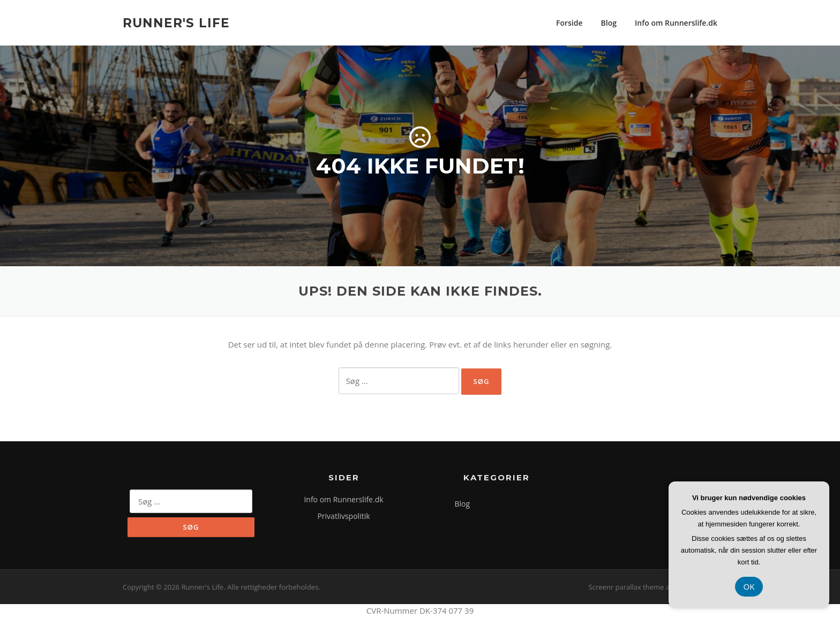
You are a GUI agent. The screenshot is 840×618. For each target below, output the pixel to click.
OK (749, 586)
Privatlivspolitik (343, 516)
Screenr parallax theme (627, 587)
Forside (569, 23)
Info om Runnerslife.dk (676, 23)
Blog (609, 23)
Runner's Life (176, 22)
